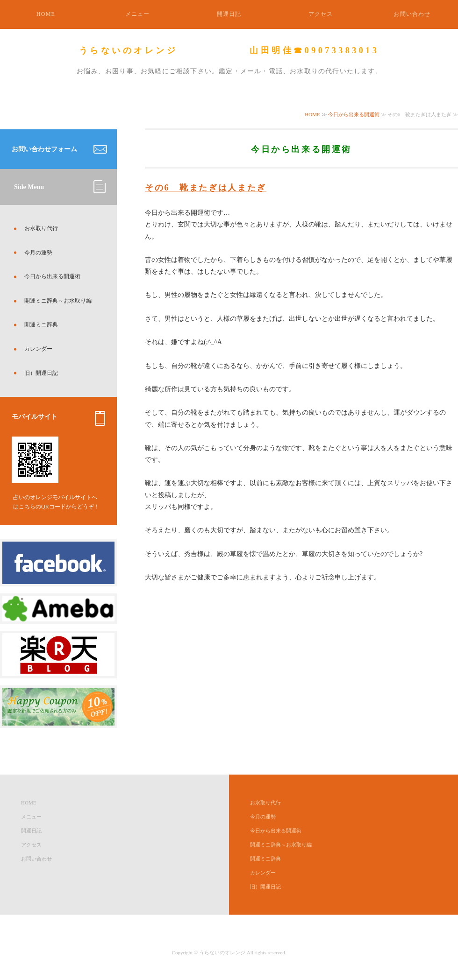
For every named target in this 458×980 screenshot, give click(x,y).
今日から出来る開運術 (354, 114)
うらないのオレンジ (222, 952)
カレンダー (38, 349)
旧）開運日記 (41, 373)
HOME (46, 14)
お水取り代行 (41, 228)
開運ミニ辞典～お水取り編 (58, 301)
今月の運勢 (38, 253)
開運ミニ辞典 (41, 324)
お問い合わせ (412, 14)
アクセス (321, 14)
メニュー (138, 14)
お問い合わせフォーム (44, 149)
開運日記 (229, 14)
